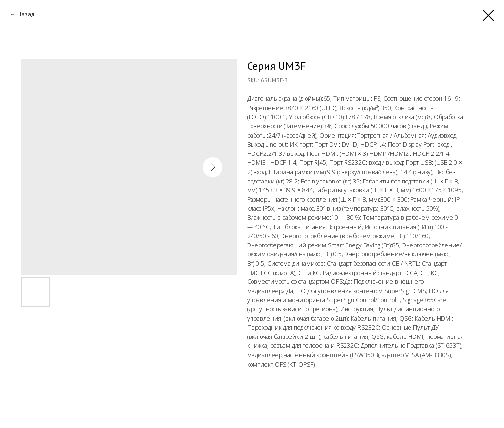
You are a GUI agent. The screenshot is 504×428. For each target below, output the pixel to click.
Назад (26, 14)
